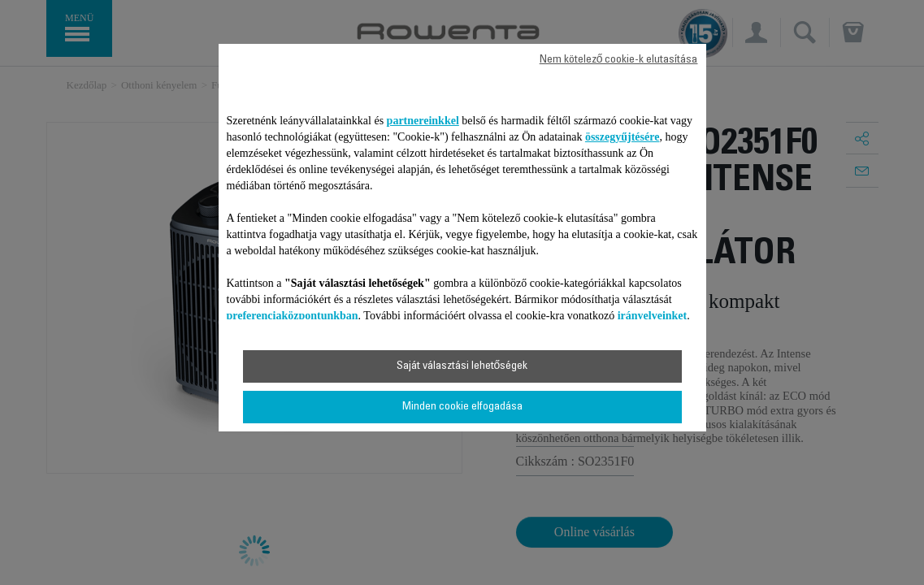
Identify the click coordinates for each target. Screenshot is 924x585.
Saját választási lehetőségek (462, 366)
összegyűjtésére (623, 137)
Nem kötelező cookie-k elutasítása (619, 60)
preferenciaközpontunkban (293, 316)
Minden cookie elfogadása (462, 407)
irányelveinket (653, 316)
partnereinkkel (423, 121)
